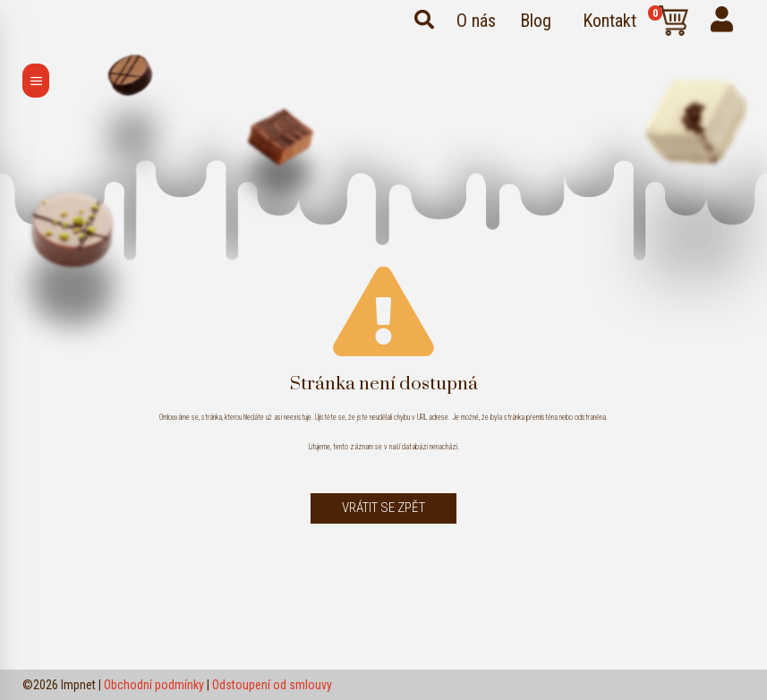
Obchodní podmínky (154, 685)
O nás (476, 21)
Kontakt (609, 21)
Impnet (78, 685)
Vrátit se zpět (383, 508)
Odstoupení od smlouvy (272, 685)
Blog (536, 21)
